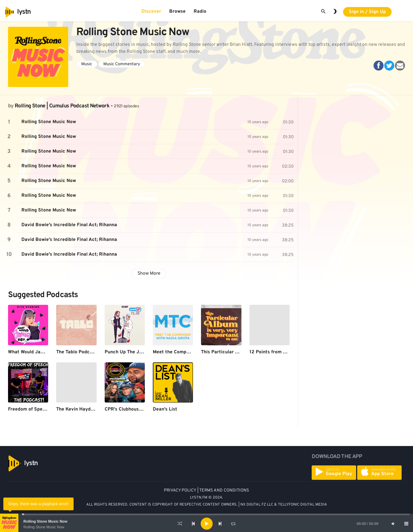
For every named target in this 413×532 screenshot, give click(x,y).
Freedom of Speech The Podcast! (44, 409)
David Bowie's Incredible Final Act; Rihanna (69, 225)
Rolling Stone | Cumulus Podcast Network (62, 106)
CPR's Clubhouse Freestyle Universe (145, 409)
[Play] (207, 524)
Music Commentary (122, 64)
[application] (206, 524)
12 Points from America (275, 352)
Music (87, 64)
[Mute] (393, 524)
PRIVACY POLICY (180, 491)
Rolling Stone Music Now (45, 521)
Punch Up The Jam (125, 352)
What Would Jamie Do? (33, 352)
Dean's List (165, 409)
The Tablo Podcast (76, 352)
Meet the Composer (174, 352)
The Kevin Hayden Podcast (86, 409)
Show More (149, 274)
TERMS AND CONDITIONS (224, 491)
